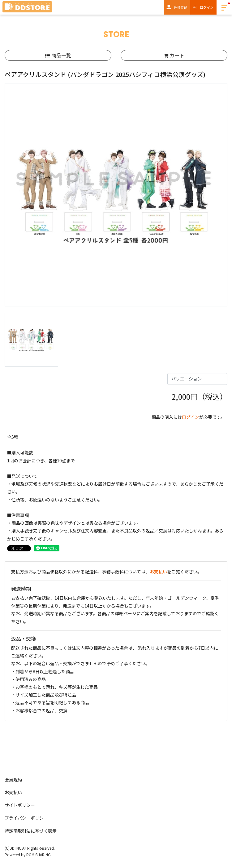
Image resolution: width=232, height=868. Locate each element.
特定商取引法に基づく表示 (31, 831)
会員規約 (13, 780)
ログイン (207, 7)
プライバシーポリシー (26, 818)
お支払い (158, 572)
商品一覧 (58, 55)
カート (174, 55)
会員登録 (180, 7)
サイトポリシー (20, 805)
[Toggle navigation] (224, 7)
